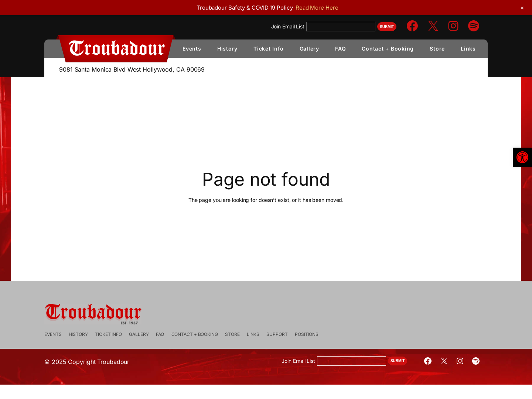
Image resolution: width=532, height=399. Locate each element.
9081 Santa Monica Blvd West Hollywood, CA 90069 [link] (132, 69)
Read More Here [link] (317, 8)
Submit (387, 27)
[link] (522, 157)
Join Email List (288, 26)
